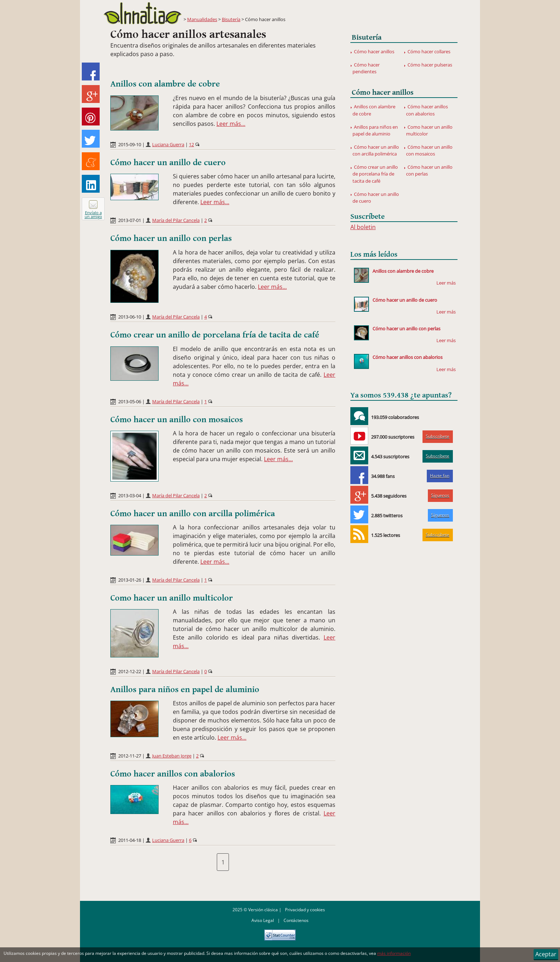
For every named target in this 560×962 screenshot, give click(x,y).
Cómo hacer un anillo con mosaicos (177, 420)
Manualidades (202, 19)
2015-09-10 (130, 144)
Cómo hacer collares (429, 51)
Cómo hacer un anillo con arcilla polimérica (193, 514)
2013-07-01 (130, 220)
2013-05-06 (130, 401)
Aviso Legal (263, 920)
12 (191, 144)
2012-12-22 (130, 671)
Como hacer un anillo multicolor (172, 598)
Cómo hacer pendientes (366, 68)
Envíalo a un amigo (93, 214)
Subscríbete (437, 436)
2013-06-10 (130, 317)
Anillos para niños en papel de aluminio (185, 690)
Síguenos (440, 495)
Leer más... (231, 124)
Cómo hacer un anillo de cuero (168, 163)
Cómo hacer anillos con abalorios (173, 774)
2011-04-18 (130, 840)
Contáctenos (296, 920)
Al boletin (363, 227)
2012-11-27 (130, 756)
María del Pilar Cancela (176, 220)
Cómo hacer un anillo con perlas (171, 238)
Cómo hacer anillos (374, 51)
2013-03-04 (130, 495)
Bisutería (231, 19)
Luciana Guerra (168, 144)
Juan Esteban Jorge (172, 756)
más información (394, 953)
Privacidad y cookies (305, 910)
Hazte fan (440, 476)
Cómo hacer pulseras (430, 65)
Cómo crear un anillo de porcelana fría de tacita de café (215, 335)
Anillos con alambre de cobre (165, 84)
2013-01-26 (130, 580)
